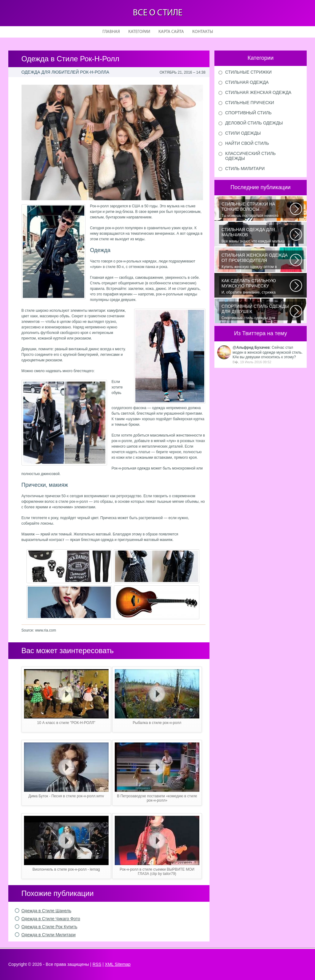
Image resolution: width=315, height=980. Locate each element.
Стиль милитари (245, 169)
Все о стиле (158, 13)
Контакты (203, 32)
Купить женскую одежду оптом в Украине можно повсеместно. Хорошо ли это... (256, 261)
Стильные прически (250, 103)
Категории (139, 32)
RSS (97, 964)
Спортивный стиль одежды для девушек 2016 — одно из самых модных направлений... (256, 312)
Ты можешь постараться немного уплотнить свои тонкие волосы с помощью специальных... (256, 210)
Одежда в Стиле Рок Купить (50, 927)
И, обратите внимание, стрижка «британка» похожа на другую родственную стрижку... (256, 287)
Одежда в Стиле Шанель (46, 911)
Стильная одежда (247, 82)
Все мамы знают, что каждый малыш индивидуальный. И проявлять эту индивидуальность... (256, 235)
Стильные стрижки (248, 72)
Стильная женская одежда (258, 92)
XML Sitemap (118, 964)
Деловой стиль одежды (254, 123)
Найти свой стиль (247, 143)
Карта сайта (171, 32)
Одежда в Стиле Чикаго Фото (51, 919)
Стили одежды (243, 133)
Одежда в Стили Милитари (49, 935)
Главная (111, 32)
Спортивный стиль (248, 113)
